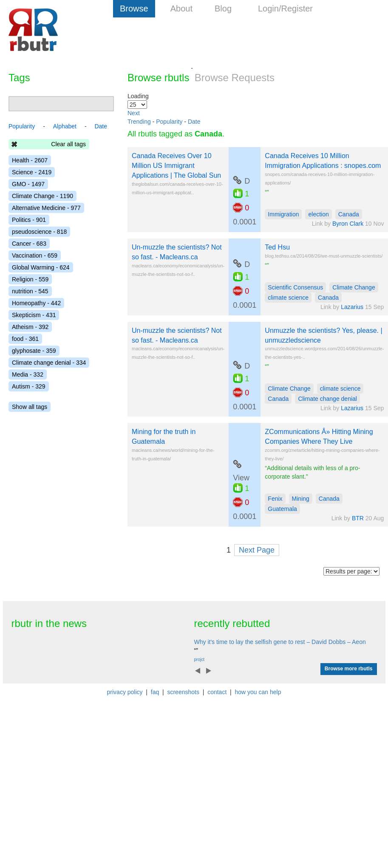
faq (155, 692)
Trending (139, 122)
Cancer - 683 (29, 244)
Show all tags (30, 407)
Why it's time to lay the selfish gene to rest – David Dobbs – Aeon (280, 642)
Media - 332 (28, 374)
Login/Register (285, 9)
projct (199, 660)
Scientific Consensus (295, 287)
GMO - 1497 (28, 184)
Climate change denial (327, 399)
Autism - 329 (29, 386)
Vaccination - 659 (35, 255)
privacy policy (125, 692)
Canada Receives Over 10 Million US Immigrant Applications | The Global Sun (176, 166)
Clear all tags (68, 144)
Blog (223, 9)
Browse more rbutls (349, 669)
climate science (288, 298)
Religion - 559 (30, 279)
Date (194, 122)
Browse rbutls (158, 78)
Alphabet (65, 126)
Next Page (257, 550)
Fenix (275, 499)
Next (134, 113)
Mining (301, 499)
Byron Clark (348, 224)
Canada (349, 214)
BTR (358, 518)
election (318, 214)
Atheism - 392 (30, 327)
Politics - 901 (29, 220)
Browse (134, 9)
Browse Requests (235, 78)
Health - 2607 (30, 160)
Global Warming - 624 (41, 267)
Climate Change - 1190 (42, 196)
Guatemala (282, 509)
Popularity (169, 122)
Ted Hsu (277, 247)
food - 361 (25, 339)
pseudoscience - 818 (39, 232)
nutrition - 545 (30, 291)
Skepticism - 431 (34, 315)
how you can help (258, 692)
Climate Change (354, 287)
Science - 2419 (32, 172)
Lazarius (352, 307)
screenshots (183, 692)
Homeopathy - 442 (36, 303)
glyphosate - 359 (34, 351)
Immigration (283, 214)
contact (217, 692)
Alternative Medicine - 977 (46, 208)
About (181, 9)
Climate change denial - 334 (49, 363)
